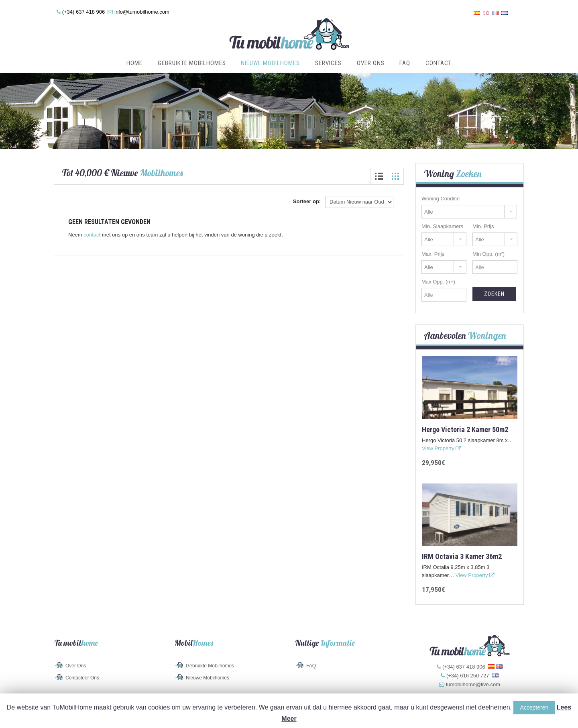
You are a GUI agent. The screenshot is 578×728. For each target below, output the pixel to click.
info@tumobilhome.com (142, 12)
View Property (441, 448)
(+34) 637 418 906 (84, 12)
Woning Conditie (441, 199)
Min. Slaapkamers (442, 226)
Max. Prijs (433, 254)
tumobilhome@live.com (473, 684)
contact (92, 235)
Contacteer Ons (82, 678)
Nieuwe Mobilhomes (270, 63)
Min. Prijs (483, 226)
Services (328, 63)
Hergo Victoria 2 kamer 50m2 (465, 429)
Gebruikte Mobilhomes (192, 63)
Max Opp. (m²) (438, 282)
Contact (439, 63)
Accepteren (534, 708)
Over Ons (371, 63)
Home (134, 63)
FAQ (405, 63)
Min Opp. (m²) (488, 254)
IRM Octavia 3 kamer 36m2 (462, 556)
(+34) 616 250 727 (468, 676)
